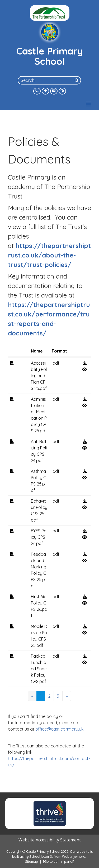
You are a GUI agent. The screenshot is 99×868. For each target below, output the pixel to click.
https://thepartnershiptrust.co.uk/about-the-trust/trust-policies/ (49, 255)
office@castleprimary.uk (61, 729)
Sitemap (32, 861)
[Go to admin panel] (59, 861)
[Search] (77, 80)
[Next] (67, 696)
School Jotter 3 (41, 856)
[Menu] (88, 104)
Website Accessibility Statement (50, 840)
